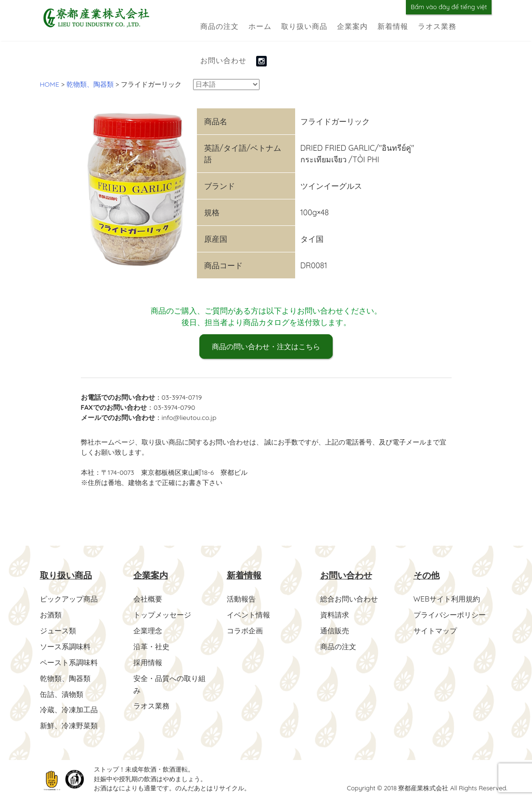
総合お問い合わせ (351, 599)
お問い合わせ (223, 60)
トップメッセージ (164, 615)
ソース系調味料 (67, 645)
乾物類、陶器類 (67, 676)
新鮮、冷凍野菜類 (71, 722)
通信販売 (336, 630)
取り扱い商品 (304, 26)
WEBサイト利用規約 (449, 599)
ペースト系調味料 (71, 661)
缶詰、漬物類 (63, 692)
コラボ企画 (246, 630)
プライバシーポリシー (452, 615)
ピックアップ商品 (71, 599)
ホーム (260, 26)
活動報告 (242, 599)
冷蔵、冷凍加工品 (71, 707)
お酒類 (52, 615)
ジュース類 (59, 630)
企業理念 (149, 630)
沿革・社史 (153, 645)
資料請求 (336, 615)
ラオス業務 (437, 26)
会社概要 (149, 599)
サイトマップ (437, 630)
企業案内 (352, 26)
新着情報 (393, 26)
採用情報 (149, 661)
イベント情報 (250, 615)
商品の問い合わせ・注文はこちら (266, 347)
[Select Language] (226, 85)
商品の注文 (220, 26)
